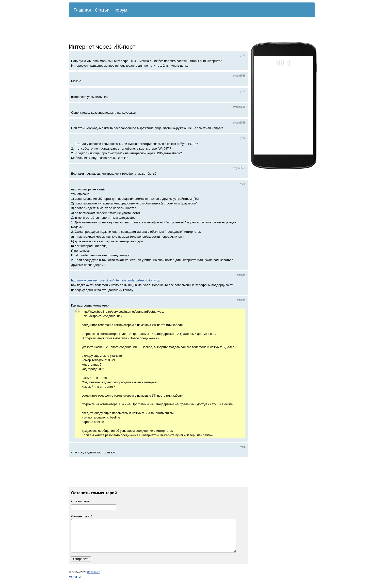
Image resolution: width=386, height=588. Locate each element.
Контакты (75, 583)
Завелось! (94, 578)
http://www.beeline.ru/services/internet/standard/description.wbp (116, 280)
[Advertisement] (188, 31)
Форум (120, 10)
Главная (82, 10)
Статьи (102, 10)
